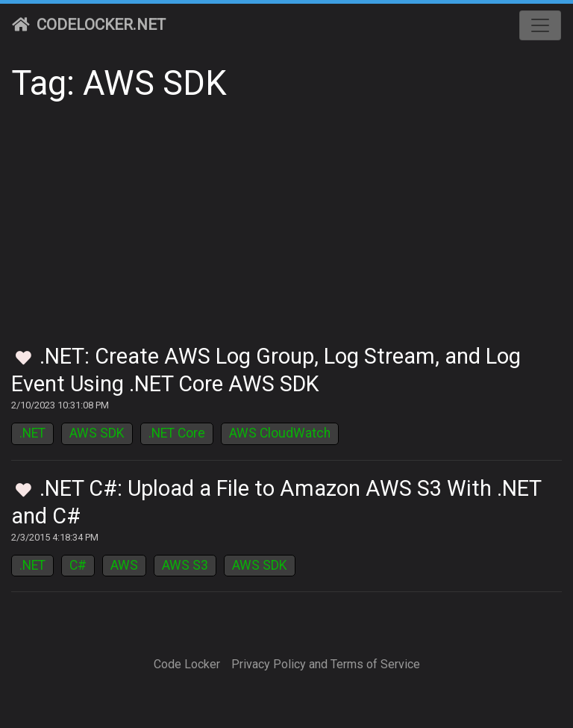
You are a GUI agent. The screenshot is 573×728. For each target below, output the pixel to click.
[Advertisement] (286, 231)
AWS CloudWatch (280, 433)
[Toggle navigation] (540, 25)
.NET (32, 433)
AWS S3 (185, 565)
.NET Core (177, 433)
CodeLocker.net (89, 25)
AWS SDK (97, 433)
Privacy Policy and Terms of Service (326, 664)
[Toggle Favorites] (24, 359)
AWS (124, 565)
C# (78, 565)
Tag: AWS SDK (119, 83)
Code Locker (187, 664)
